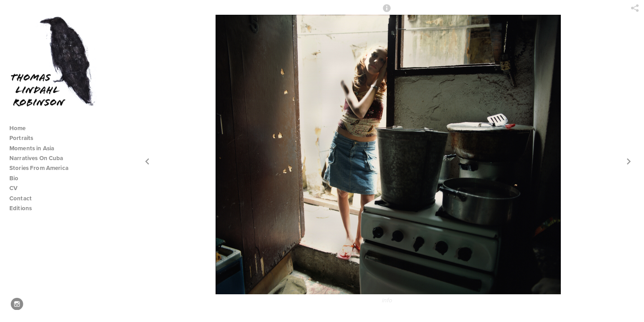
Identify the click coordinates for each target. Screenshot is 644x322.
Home (18, 128)
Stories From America (42, 168)
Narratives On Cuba (40, 158)
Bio (14, 178)
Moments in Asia (36, 148)
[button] (387, 12)
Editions (21, 208)
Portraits (21, 138)
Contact (21, 198)
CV (13, 188)
